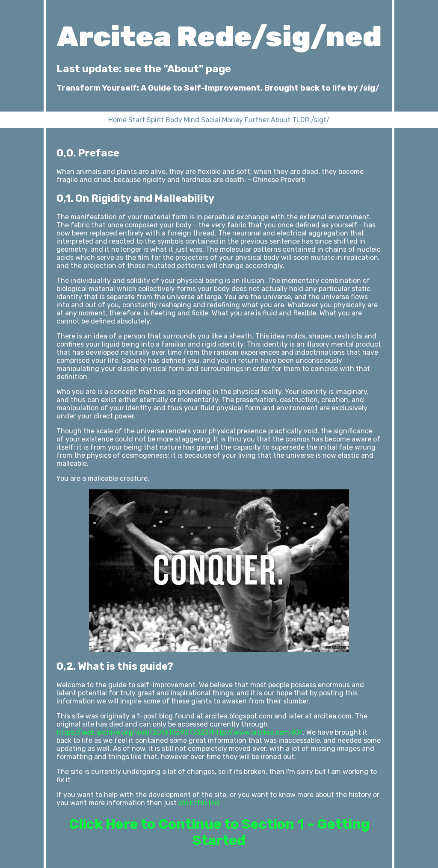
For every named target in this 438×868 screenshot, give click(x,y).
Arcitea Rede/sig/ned (219, 37)
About (281, 120)
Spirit (155, 120)
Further (257, 120)
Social (211, 120)
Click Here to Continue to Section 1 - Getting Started (219, 832)
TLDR (301, 120)
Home (117, 120)
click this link (199, 803)
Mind (192, 120)
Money (232, 120)
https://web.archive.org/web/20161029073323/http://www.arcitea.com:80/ (180, 732)
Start (137, 120)
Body (174, 120)
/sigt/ (320, 120)
